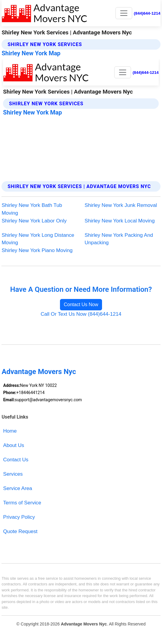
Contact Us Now (81, 305)
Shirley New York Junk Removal (121, 205)
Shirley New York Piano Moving (37, 250)
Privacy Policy (19, 517)
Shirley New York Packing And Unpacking (119, 239)
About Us (14, 445)
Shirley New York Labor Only (34, 221)
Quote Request (20, 531)
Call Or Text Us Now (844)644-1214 (81, 314)
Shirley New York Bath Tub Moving (32, 209)
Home (10, 431)
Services (13, 474)
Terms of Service (22, 503)
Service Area (18, 488)
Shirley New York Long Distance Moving (38, 239)
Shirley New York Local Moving (120, 221)
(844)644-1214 (147, 13)
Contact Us (16, 460)
